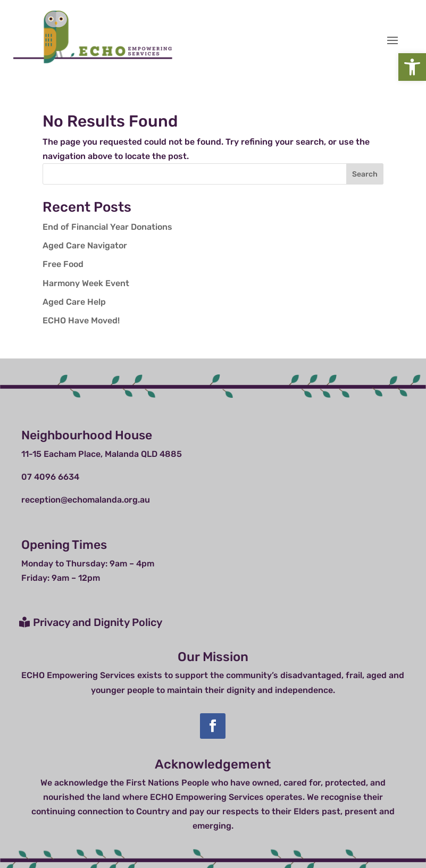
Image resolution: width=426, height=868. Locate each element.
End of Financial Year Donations (107, 227)
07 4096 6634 (50, 477)
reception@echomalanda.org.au (86, 500)
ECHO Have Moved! (81, 320)
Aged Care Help (74, 302)
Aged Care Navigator (85, 245)
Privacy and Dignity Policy (98, 622)
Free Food (63, 264)
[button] (412, 67)
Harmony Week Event (86, 283)
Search (365, 174)
